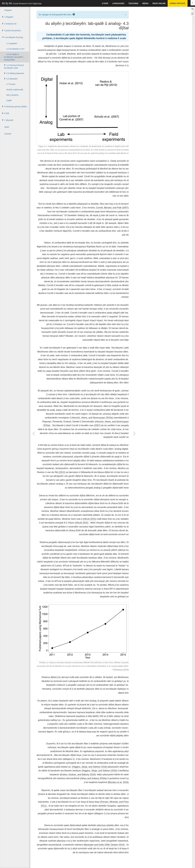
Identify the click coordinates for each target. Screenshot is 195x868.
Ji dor (105, 3)
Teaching (133, 3)
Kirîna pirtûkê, (178, 3)
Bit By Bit (22, 3)
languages (118, 3)
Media (145, 3)
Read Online (159, 3)
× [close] (126, 14)
